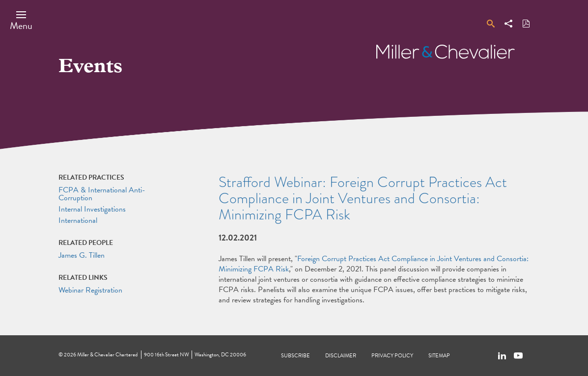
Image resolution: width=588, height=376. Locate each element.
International (78, 220)
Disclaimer (341, 356)
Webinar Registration (90, 290)
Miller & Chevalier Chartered (107, 355)
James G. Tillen (82, 255)
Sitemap (439, 356)
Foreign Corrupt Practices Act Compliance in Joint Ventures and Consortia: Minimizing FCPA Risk (374, 264)
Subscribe (295, 356)
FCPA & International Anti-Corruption (102, 194)
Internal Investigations (92, 209)
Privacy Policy (392, 356)
